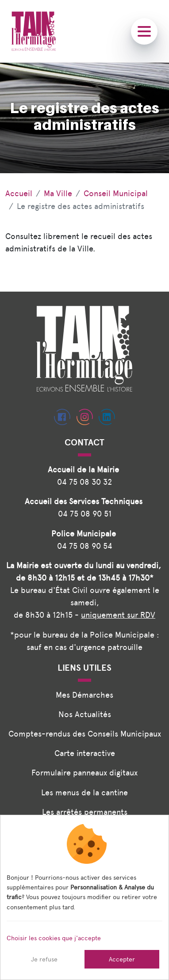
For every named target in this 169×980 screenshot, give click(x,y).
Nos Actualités (85, 714)
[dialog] (84, 897)
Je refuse (44, 959)
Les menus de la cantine (84, 792)
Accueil (19, 193)
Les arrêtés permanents (85, 812)
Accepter (122, 959)
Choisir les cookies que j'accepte (54, 938)
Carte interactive (85, 753)
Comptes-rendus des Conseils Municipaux (85, 734)
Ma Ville (58, 193)
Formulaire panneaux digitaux (84, 773)
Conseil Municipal (116, 193)
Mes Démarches (84, 695)
